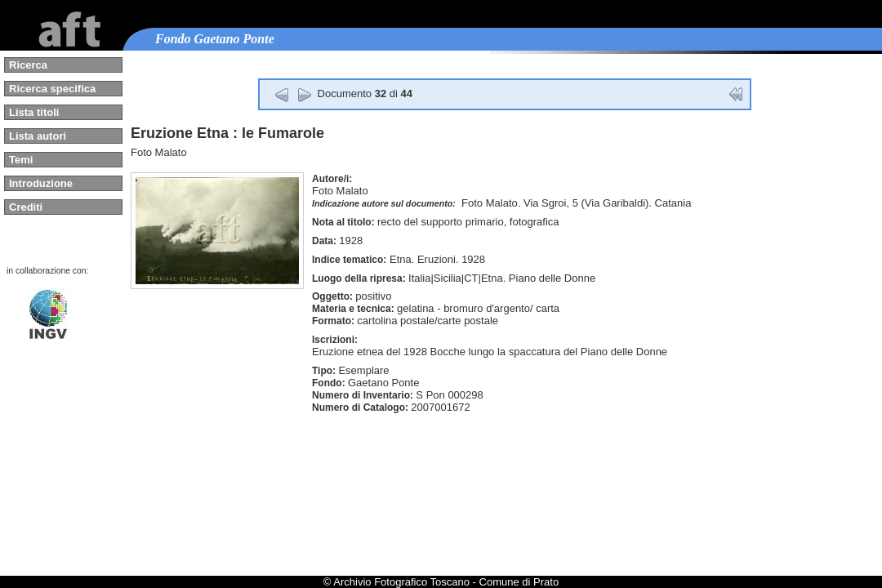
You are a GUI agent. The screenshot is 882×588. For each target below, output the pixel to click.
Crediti (26, 207)
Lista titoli (34, 112)
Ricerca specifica (52, 89)
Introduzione (41, 183)
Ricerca (28, 65)
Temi (21, 160)
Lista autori (38, 136)
